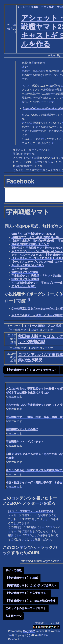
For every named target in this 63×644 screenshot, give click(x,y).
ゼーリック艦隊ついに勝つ (28, 265)
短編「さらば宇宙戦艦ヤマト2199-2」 (34, 234)
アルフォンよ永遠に (24, 286)
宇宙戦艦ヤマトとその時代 (22, 429)
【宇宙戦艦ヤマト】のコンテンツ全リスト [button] (31, 370)
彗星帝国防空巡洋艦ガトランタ (30, 244)
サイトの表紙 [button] (14, 570)
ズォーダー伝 (19, 269)
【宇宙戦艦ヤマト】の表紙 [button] (22, 578)
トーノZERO (30, 7)
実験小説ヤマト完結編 (25, 272)
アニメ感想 (48, 7)
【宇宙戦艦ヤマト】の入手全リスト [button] (27, 593)
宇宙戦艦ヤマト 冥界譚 (25, 279)
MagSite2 (29, 631)
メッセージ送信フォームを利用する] (31, 511)
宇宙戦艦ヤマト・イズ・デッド (25, 442)
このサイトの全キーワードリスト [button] (26, 608)
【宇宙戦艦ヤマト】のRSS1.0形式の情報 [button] (30, 601)
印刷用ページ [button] (14, 616)
